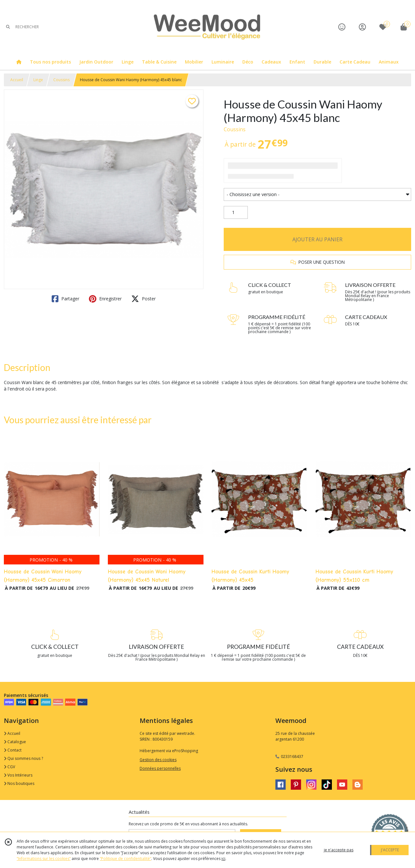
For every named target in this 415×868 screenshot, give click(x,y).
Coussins (61, 80)
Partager (65, 299)
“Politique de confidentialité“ (125, 859)
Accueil (17, 80)
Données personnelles (160, 768)
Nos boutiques (19, 783)
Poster (143, 299)
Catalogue (15, 742)
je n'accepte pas (339, 850)
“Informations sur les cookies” (44, 859)
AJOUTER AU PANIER (317, 239)
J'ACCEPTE (390, 850)
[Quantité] (236, 212)
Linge (38, 80)
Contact (13, 750)
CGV (9, 767)
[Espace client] (362, 27)
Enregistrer (105, 299)
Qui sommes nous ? (23, 758)
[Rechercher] (8, 27)
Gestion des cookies (158, 760)
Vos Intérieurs (18, 775)
